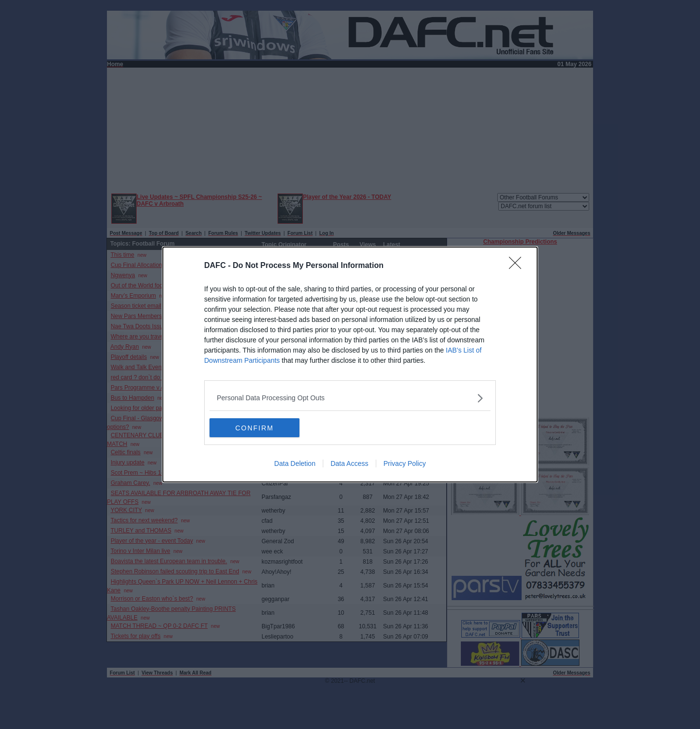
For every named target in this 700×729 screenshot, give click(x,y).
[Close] (518, 266)
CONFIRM (255, 428)
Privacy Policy (405, 464)
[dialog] (350, 365)
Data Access (350, 464)
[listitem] (350, 398)
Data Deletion (295, 464)
